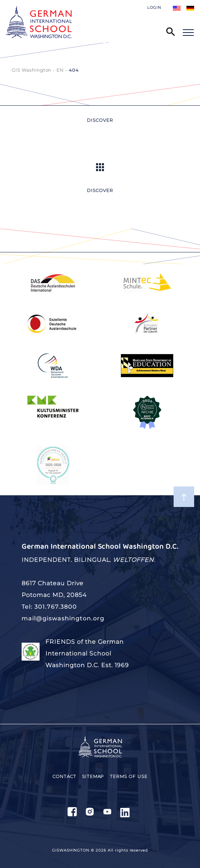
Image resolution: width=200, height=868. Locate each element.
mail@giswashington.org (63, 618)
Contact (64, 776)
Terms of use (129, 776)
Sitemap (93, 776)
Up (100, 167)
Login (154, 7)
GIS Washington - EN (38, 70)
